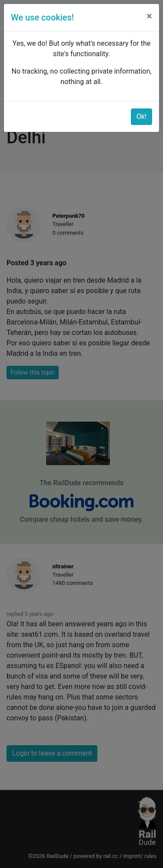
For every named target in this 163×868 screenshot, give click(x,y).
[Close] (149, 16)
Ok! (141, 117)
